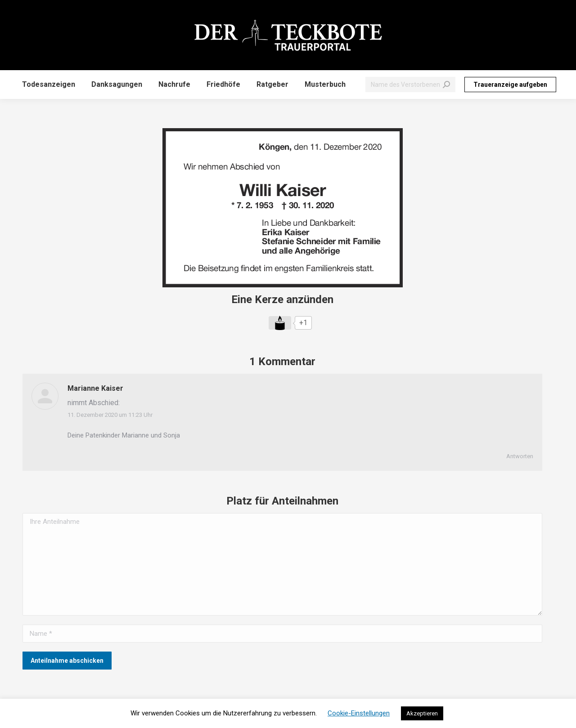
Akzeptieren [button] (422, 713)
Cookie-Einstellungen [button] (359, 713)
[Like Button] (280, 323)
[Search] (410, 85)
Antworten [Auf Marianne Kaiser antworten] (520, 456)
